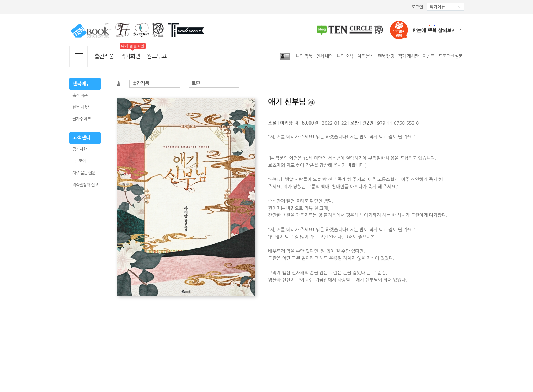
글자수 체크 (82, 119)
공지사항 (80, 149)
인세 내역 (324, 56)
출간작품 (104, 56)
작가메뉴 (445, 7)
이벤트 (428, 56)
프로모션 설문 (450, 56)
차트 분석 (365, 56)
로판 (196, 83)
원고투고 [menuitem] (157, 56)
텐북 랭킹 (386, 56)
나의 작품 (304, 56)
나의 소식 (345, 56)
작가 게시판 (408, 56)
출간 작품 (80, 96)
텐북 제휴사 (82, 107)
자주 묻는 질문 (84, 173)
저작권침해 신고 (85, 185)
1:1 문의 (79, 161)
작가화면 (130, 56)
